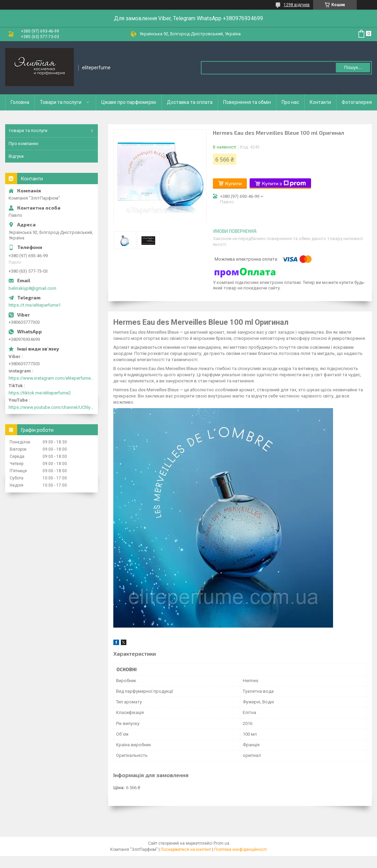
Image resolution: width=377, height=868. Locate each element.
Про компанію (24, 144)
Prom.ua (221, 843)
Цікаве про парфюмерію (129, 102)
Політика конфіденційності (241, 849)
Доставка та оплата (190, 102)
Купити (233, 183)
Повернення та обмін (247, 102)
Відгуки (16, 156)
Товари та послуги (61, 102)
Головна (20, 102)
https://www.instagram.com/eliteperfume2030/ (52, 378)
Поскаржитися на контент (186, 849)
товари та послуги (28, 130)
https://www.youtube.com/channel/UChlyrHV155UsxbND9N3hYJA (52, 407)
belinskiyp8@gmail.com (32, 288)
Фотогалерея (357, 102)
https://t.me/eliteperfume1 (35, 305)
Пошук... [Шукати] (353, 67)
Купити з (284, 183)
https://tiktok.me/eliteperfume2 (40, 393)
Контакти (320, 102)
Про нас (290, 102)
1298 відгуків (297, 5)
